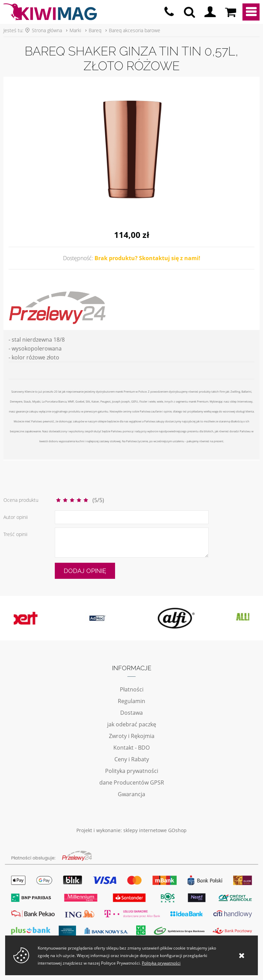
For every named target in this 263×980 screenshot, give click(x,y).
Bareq (95, 30)
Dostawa (131, 713)
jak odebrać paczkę (132, 724)
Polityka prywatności (132, 771)
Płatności (132, 689)
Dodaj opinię (85, 571)
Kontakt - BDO (131, 748)
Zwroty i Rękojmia (132, 736)
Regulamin (131, 701)
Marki (75, 30)
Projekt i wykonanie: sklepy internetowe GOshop (131, 830)
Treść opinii (15, 534)
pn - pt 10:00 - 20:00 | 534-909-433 (169, 12)
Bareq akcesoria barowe (135, 30)
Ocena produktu (21, 500)
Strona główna (47, 30)
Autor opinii (16, 517)
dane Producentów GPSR (132, 782)
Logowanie (210, 12)
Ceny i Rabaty (132, 759)
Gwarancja (131, 794)
